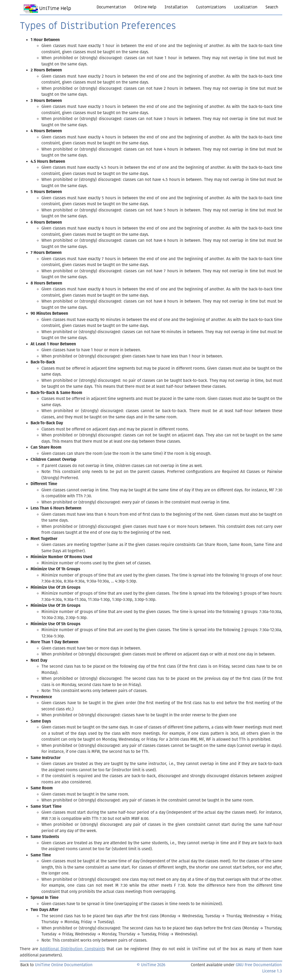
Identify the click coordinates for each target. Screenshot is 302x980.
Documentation (111, 7)
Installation (176, 7)
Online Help (145, 7)
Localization (246, 7)
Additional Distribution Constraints (72, 949)
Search (272, 7)
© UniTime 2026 (151, 965)
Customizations (211, 7)
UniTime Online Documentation (64, 965)
